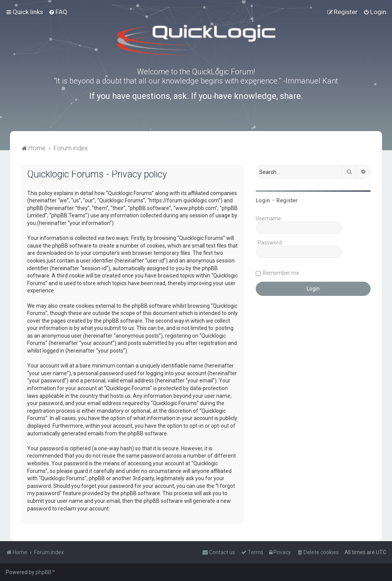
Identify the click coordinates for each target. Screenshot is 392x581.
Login (263, 200)
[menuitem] (58, 12)
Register (287, 200)
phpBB (44, 572)
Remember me (281, 273)
